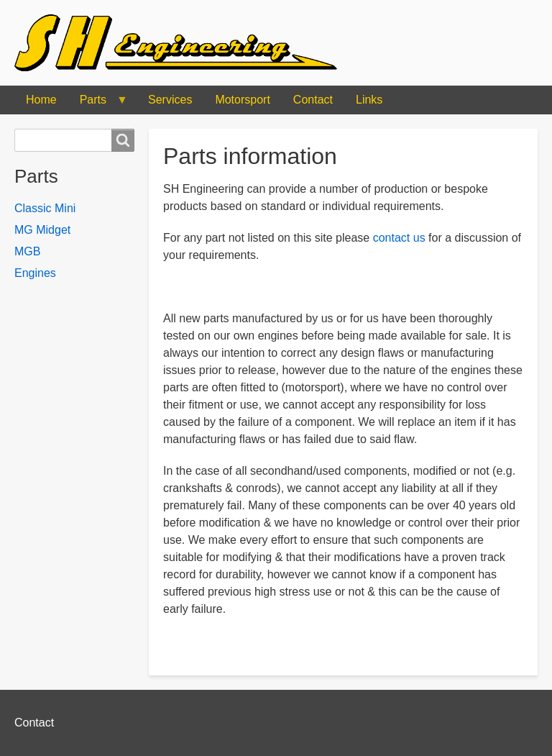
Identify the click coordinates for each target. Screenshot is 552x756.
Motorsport (242, 100)
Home (41, 100)
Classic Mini (45, 208)
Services (170, 100)
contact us (399, 238)
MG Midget (42, 230)
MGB (27, 251)
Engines (35, 273)
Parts (98, 104)
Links (369, 100)
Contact (313, 100)
